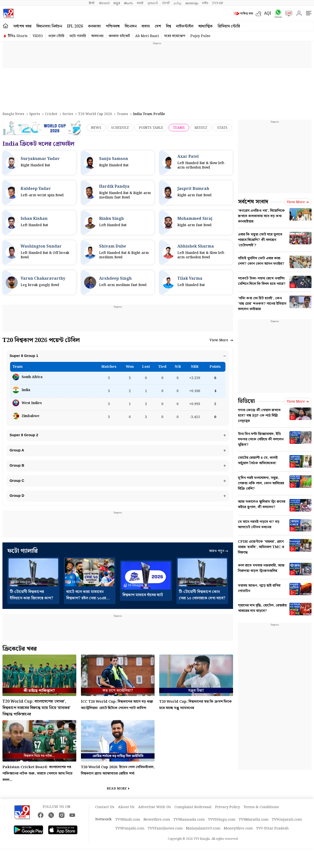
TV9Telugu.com (222, 826)
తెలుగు (128, 3)
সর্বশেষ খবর (22, 26)
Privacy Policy (228, 813)
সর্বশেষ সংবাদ (253, 202)
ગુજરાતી (153, 3)
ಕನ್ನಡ (117, 3)
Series (68, 114)
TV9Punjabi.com (130, 835)
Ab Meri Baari (147, 36)
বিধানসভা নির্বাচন (49, 26)
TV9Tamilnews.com (165, 835)
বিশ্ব (168, 26)
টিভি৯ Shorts (18, 36)
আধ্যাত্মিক (205, 26)
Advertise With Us (154, 813)
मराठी (140, 3)
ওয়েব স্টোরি (56, 36)
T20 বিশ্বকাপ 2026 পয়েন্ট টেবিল (41, 340)
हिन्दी (92, 3)
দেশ (158, 26)
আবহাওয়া (97, 36)
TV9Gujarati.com (287, 826)
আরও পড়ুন (219, 557)
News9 (104, 3)
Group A (17, 453)
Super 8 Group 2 (24, 436)
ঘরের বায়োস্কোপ (175, 36)
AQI (268, 13)
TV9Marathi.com (254, 826)
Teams (122, 114)
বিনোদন (131, 26)
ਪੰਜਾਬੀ (166, 3)
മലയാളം (192, 3)
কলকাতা (94, 26)
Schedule (120, 128)
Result (201, 128)
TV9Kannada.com (189, 826)
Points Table (151, 128)
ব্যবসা (146, 26)
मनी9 (205, 3)
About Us (126, 813)
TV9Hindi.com (128, 826)
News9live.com (157, 826)
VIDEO (38, 36)
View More (221, 340)
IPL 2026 (75, 26)
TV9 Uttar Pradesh (272, 835)
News (96, 128)
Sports (35, 114)
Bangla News (13, 114)
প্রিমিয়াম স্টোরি (229, 26)
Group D (17, 501)
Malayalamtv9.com (203, 835)
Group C (17, 485)
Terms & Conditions (261, 813)
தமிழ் (177, 3)
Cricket (51, 114)
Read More (117, 795)
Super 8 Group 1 (24, 356)
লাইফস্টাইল (185, 26)
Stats (222, 128)
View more (298, 202)
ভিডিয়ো (246, 401)
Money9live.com (238, 835)
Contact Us (105, 813)
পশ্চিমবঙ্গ (113, 26)
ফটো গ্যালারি (78, 36)
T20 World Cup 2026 (95, 114)
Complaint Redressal (193, 813)
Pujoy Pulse (200, 36)
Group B (17, 469)
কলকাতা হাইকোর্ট (119, 36)
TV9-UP (218, 3)
